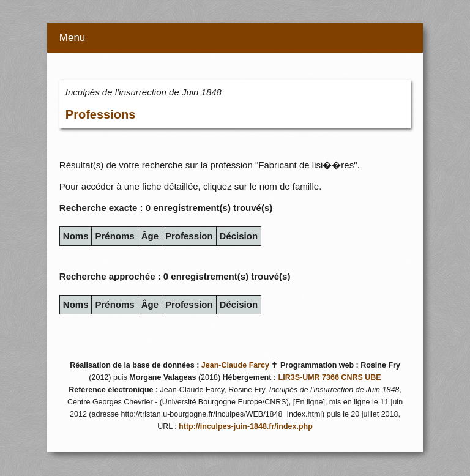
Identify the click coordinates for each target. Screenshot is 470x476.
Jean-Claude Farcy (235, 365)
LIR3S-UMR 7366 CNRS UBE (330, 377)
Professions (100, 114)
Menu (73, 38)
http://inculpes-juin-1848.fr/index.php (246, 426)
